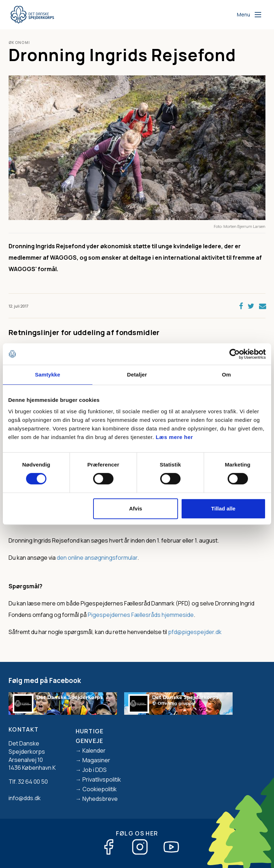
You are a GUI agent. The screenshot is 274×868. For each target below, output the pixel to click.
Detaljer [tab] (137, 375)
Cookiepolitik (100, 789)
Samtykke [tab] (48, 375)
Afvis (136, 508)
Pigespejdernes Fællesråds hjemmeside (141, 615)
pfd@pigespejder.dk (195, 632)
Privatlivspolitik (102, 779)
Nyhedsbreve (100, 799)
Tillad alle (223, 508)
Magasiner (96, 760)
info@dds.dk (25, 798)
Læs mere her (174, 437)
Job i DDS (95, 770)
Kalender (94, 750)
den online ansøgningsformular (97, 558)
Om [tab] (226, 375)
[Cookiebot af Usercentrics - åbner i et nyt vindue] (235, 354)
